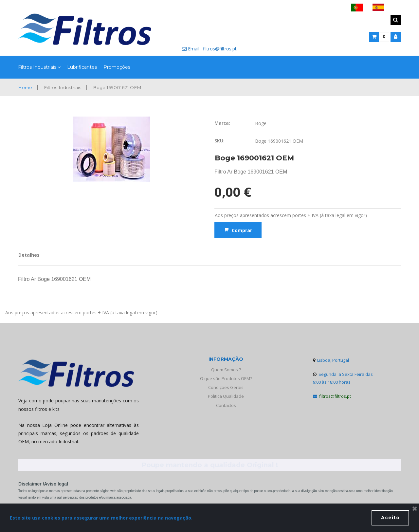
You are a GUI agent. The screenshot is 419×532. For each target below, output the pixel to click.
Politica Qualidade (226, 396)
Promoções (117, 67)
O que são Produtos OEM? (226, 378)
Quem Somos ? (226, 370)
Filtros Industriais (39, 67)
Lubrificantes (82, 67)
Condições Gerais (226, 388)
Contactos (226, 405)
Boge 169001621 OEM (120, 87)
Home (25, 87)
